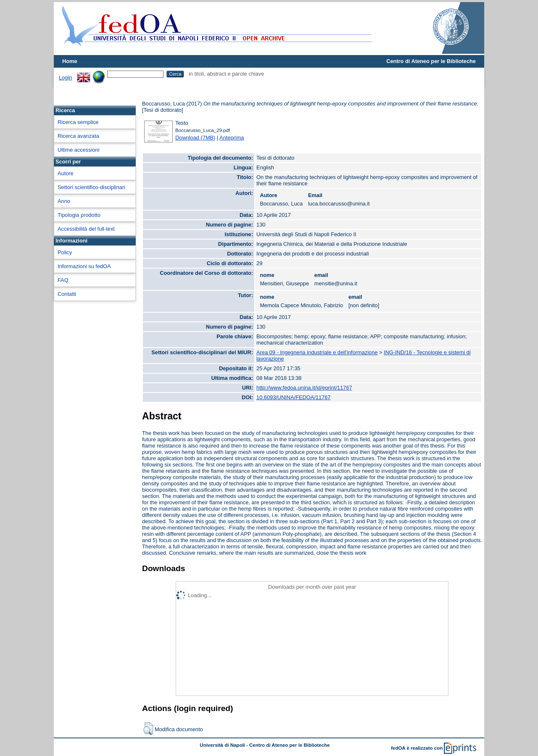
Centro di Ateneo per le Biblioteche (431, 61)
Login (65, 78)
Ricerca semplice (78, 122)
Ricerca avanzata (78, 136)
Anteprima (232, 138)
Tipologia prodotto (79, 215)
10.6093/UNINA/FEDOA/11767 (293, 397)
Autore (66, 173)
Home (70, 61)
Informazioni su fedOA (84, 266)
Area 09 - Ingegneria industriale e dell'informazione (317, 352)
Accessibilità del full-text (86, 229)
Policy (65, 252)
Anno (64, 201)
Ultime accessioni (79, 150)
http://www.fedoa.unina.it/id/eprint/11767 (304, 388)
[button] (148, 729)
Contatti (67, 294)
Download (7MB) (195, 138)
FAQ (63, 280)
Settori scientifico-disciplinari (91, 187)
